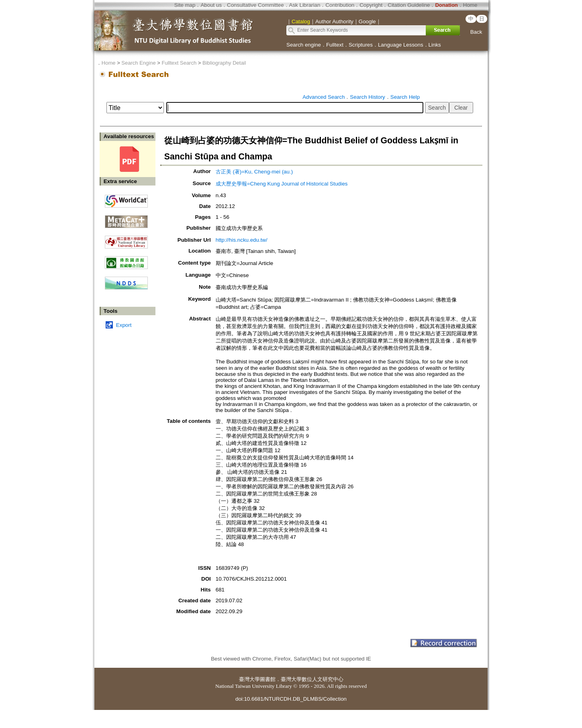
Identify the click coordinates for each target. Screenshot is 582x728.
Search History (367, 97)
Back (476, 32)
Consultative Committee (255, 5)
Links (435, 45)
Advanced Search (324, 97)
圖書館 (268, 679)
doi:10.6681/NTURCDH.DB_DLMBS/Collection (291, 699)
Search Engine (138, 63)
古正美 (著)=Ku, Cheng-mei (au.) (254, 172)
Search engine (304, 45)
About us (211, 5)
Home (470, 5)
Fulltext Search (179, 63)
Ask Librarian (305, 5)
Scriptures (361, 45)
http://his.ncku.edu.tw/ (242, 240)
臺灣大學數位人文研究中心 (312, 679)
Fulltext (335, 45)
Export (124, 325)
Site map (185, 5)
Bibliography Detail (224, 63)
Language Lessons (401, 45)
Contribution (340, 5)
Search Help (405, 97)
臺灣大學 (249, 679)
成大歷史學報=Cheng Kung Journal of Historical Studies (282, 184)
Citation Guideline (409, 5)
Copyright (371, 5)
